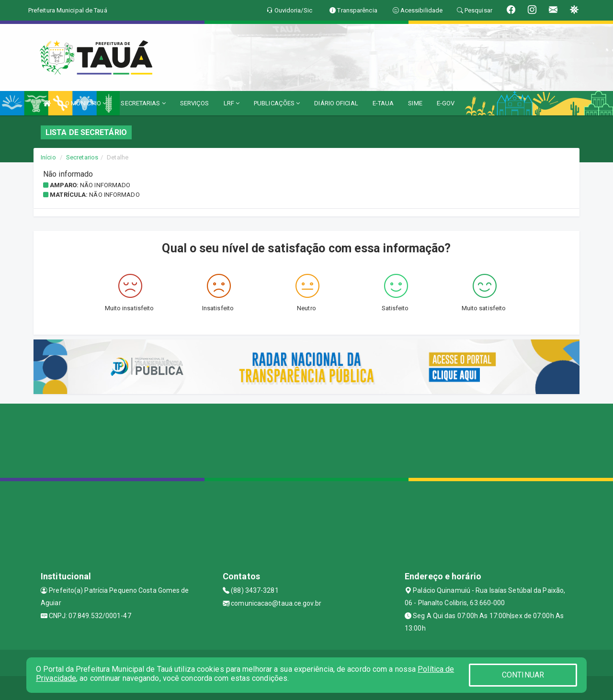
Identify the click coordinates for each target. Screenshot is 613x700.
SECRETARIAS (143, 103)
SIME (415, 103)
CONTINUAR (523, 675)
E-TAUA (383, 103)
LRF (232, 103)
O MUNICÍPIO (86, 103)
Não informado (105, 185)
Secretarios (82, 157)
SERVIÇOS (195, 103)
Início (48, 157)
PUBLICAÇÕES (277, 103)
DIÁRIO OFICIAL (336, 103)
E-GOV (446, 103)
